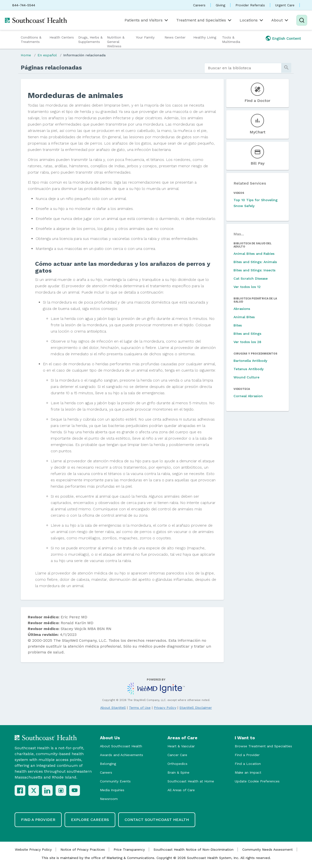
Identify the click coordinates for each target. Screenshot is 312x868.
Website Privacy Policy (33, 849)
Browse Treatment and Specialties (263, 746)
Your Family (145, 37)
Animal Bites (244, 317)
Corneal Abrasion (248, 396)
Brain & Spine (178, 772)
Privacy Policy (165, 708)
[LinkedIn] (47, 790)
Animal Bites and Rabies (254, 254)
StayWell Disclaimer (196, 708)
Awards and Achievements (122, 755)
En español (47, 55)
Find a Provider (247, 755)
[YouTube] (75, 790)
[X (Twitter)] (34, 790)
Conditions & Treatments (31, 39)
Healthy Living (205, 37)
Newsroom (109, 799)
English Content (287, 39)
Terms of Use (140, 708)
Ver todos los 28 (247, 342)
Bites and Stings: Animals (255, 262)
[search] (243, 68)
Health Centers (62, 37)
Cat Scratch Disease (251, 278)
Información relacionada (84, 55)
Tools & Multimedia (231, 39)
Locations (252, 20)
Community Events (115, 781)
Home (26, 55)
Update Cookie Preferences (257, 781)
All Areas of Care (181, 790)
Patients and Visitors (147, 20)
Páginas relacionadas (51, 68)
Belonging (108, 764)
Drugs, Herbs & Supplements (90, 39)
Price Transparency (129, 849)
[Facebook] (20, 790)
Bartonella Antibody (250, 361)
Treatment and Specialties (204, 20)
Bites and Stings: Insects (254, 270)
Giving (220, 5)
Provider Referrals (250, 5)
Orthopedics (177, 764)
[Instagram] (61, 790)
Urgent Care (285, 5)
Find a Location (248, 764)
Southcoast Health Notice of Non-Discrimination (194, 849)
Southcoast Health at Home (191, 781)
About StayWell (113, 708)
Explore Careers (90, 820)
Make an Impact (248, 772)
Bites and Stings (247, 334)
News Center (175, 37)
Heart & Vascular (181, 746)
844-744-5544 (24, 5)
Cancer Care (177, 755)
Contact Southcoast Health (157, 820)
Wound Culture (246, 377)
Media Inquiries (112, 790)
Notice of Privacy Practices (83, 849)
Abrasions (242, 309)
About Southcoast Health (121, 746)
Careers (199, 5)
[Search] (302, 20)
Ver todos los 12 (247, 287)
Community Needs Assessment (268, 849)
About (280, 20)
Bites (238, 325)
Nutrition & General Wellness (116, 42)
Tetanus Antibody (249, 369)
